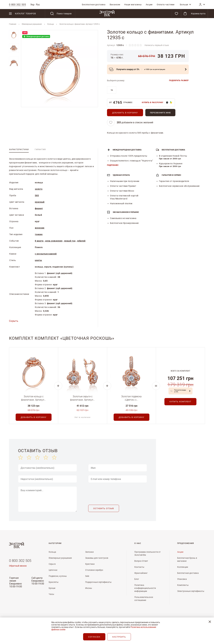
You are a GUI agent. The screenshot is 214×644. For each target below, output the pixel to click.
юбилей (81, 241)
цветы (38, 260)
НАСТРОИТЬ (119, 637)
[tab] (19, 149)
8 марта (39, 241)
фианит (39, 208)
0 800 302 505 (20, 561)
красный (40, 202)
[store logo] (107, 14)
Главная (13, 24)
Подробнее (113, 165)
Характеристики (19, 149)
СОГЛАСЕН (94, 637)
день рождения (54, 241)
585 (37, 195)
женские (40, 228)
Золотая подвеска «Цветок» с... (131, 398)
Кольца (51, 24)
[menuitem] (94, 5)
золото (39, 189)
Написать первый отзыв (157, 45)
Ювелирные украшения (32, 24)
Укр (32, 5)
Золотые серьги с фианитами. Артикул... (83, 398)
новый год (70, 241)
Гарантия (40, 149)
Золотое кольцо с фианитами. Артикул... (34, 398)
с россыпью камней (46, 254)
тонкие (39, 234)
